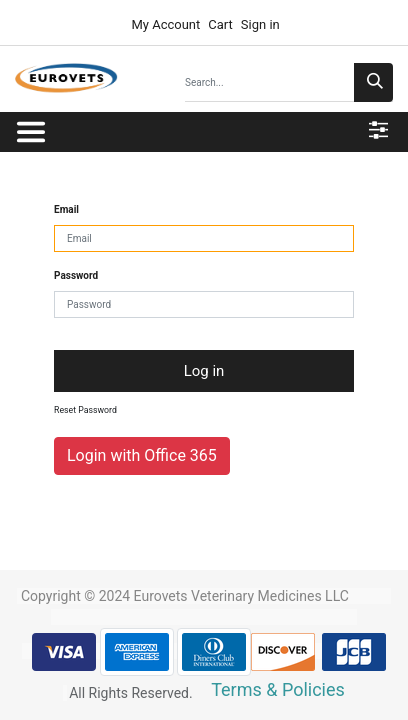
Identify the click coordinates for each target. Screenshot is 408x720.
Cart (220, 24)
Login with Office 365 (142, 455)
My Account (164, 24)
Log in (204, 371)
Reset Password (85, 410)
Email (66, 209)
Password (76, 275)
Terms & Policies (278, 689)
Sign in (260, 24)
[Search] (373, 82)
